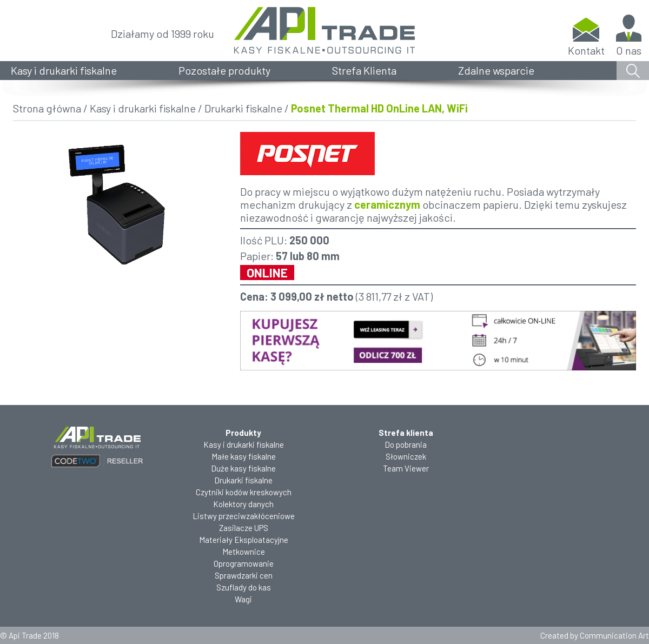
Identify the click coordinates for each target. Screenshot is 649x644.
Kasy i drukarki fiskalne (64, 70)
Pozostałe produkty (224, 70)
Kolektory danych (243, 504)
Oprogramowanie (244, 563)
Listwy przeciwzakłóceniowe (244, 516)
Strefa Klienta (364, 70)
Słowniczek (406, 456)
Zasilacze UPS (244, 528)
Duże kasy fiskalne (243, 468)
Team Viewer (406, 468)
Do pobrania (406, 444)
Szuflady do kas (244, 587)
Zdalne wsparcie (496, 70)
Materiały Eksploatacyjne (244, 540)
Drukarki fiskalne (243, 108)
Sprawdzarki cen (244, 575)
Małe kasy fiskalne (244, 456)
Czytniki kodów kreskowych (244, 492)
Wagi (243, 599)
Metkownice (244, 552)
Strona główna (47, 108)
